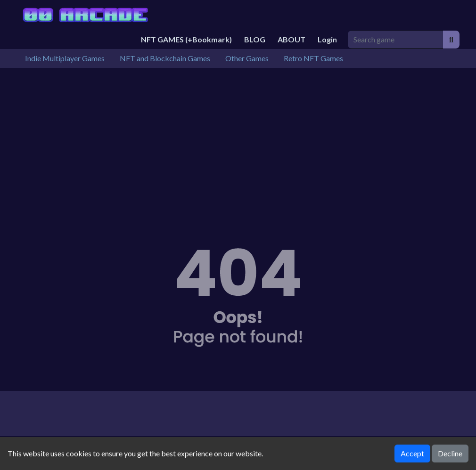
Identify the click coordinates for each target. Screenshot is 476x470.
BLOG (255, 39)
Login (327, 39)
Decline (450, 453)
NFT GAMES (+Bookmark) (186, 39)
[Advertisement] (238, 138)
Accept (412, 453)
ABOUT (291, 39)
